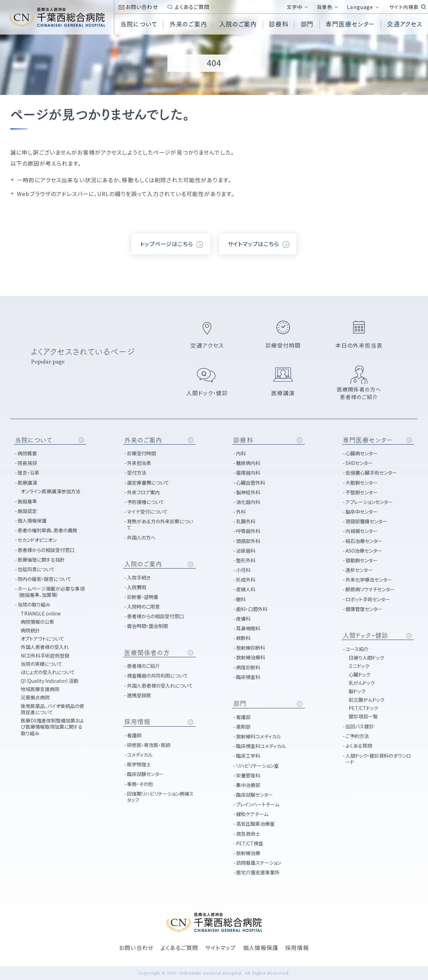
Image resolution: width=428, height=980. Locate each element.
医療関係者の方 (147, 653)
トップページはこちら (167, 244)
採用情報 (137, 722)
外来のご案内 (143, 440)
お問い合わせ (142, 7)
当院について (34, 440)
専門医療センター (368, 440)
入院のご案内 (143, 564)
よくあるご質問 (192, 7)
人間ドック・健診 (366, 635)
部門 (240, 704)
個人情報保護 (261, 948)
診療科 (243, 440)
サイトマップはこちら (254, 244)
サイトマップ (221, 948)
